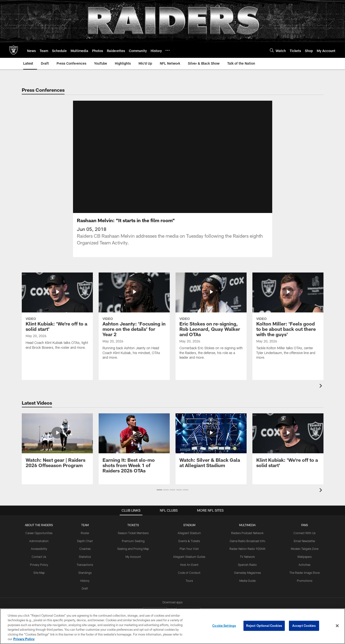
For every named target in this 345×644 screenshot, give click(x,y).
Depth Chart (85, 541)
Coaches (85, 549)
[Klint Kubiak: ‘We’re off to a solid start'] (57, 314)
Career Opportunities (39, 533)
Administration (39, 541)
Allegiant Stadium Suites (189, 557)
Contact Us (39, 557)
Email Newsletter (305, 541)
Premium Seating (133, 541)
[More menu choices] (168, 50)
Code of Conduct (189, 573)
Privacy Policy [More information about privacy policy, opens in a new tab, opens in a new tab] (24, 639)
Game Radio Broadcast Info (247, 541)
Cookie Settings (224, 626)
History (85, 581)
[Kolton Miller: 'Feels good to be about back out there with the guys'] (288, 319)
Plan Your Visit (189, 549)
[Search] (272, 50)
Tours (189, 581)
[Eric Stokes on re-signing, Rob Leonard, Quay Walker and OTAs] (211, 319)
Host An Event (189, 565)
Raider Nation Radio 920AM (247, 549)
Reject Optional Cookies (264, 626)
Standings (85, 573)
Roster (85, 533)
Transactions (85, 565)
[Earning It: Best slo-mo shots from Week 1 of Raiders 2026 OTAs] (134, 446)
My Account (133, 557)
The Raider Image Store (305, 573)
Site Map (39, 573)
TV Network (247, 557)
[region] (172, 626)
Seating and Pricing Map (133, 549)
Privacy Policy (39, 565)
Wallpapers (305, 557)
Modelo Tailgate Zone (305, 549)
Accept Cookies (304, 626)
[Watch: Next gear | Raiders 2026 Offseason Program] (57, 443)
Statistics (85, 557)
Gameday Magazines (247, 573)
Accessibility (39, 549)
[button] (159, 490)
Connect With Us (305, 533)
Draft (85, 588)
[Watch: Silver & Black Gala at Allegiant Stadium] (211, 443)
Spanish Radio (247, 565)
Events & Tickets (189, 541)
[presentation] (322, 386)
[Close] (337, 626)
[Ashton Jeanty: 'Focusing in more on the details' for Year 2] (134, 319)
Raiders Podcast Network (247, 533)
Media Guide (247, 581)
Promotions (305, 581)
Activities (305, 565)
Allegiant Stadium (189, 533)
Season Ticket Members (133, 533)
